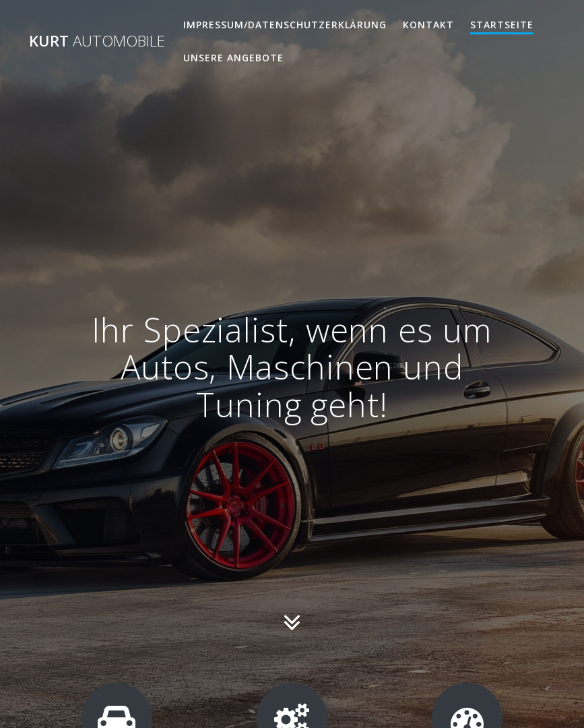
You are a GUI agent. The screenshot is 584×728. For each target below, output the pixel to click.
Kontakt (428, 25)
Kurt (97, 41)
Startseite (502, 25)
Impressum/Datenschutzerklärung (285, 25)
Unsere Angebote (233, 58)
